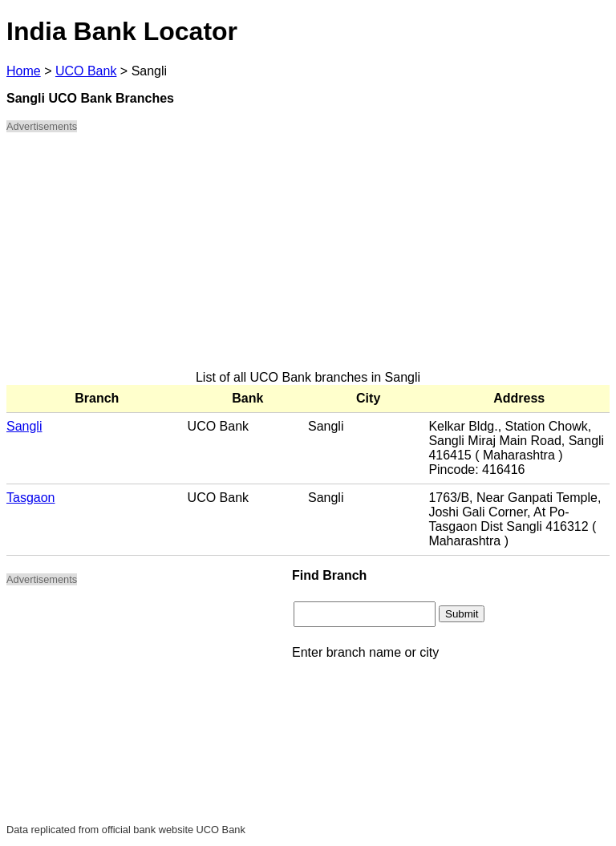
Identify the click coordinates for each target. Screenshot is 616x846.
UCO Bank (86, 71)
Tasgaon (31, 498)
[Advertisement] (308, 258)
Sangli (24, 426)
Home (24, 71)
